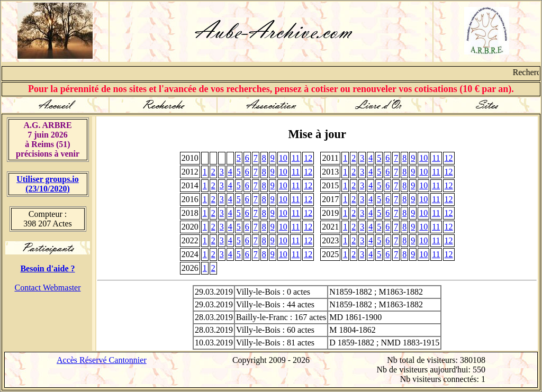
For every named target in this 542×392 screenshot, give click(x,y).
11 (296, 158)
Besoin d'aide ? (47, 268)
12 (308, 158)
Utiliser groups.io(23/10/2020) (48, 184)
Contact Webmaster (47, 288)
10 (283, 158)
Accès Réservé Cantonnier (102, 360)
